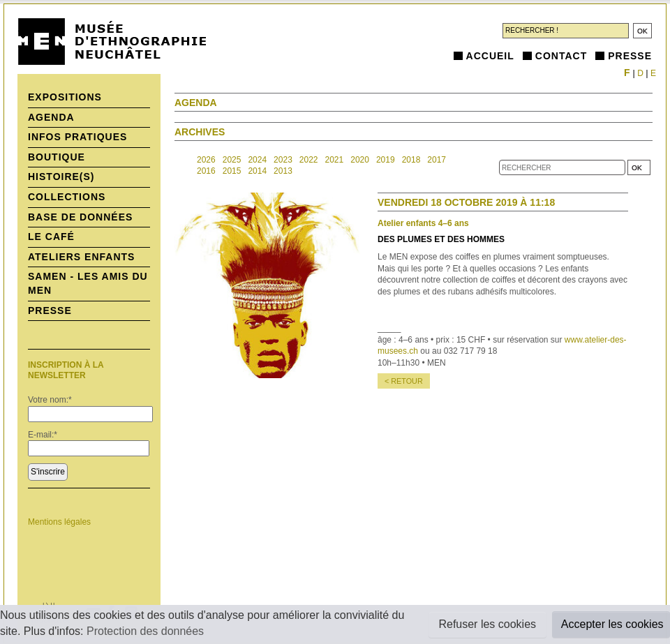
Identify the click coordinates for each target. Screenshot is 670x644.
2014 (257, 171)
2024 (257, 160)
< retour (404, 381)
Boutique (57, 157)
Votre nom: (50, 400)
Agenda (51, 117)
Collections (67, 197)
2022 (309, 160)
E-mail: (43, 435)
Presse (630, 56)
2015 (232, 171)
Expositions (65, 97)
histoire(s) (61, 177)
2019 (386, 160)
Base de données (80, 217)
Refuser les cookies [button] (487, 624)
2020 (360, 160)
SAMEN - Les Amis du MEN (88, 283)
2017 (437, 160)
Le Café (51, 237)
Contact (561, 56)
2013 (283, 171)
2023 (283, 160)
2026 (206, 160)
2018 (411, 160)
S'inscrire (48, 472)
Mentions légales (59, 522)
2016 (206, 171)
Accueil (490, 56)
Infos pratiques (77, 137)
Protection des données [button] (145, 631)
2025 (232, 160)
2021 (335, 160)
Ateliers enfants (81, 257)
